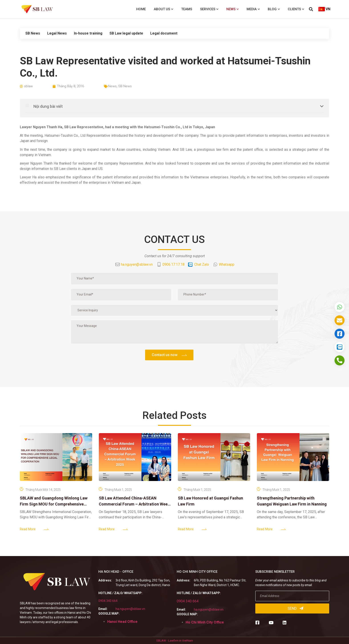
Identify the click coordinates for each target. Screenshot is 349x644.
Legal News (57, 33)
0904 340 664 (108, 601)
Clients (296, 9)
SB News (33, 33)
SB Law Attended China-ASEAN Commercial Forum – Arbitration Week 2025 (134, 504)
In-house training (88, 33)
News (232, 9)
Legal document (164, 33)
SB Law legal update (126, 33)
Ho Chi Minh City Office (205, 622)
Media (253, 9)
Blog (274, 9)
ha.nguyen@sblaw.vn (130, 609)
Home (141, 9)
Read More (28, 529)
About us (163, 9)
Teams (187, 9)
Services (209, 9)
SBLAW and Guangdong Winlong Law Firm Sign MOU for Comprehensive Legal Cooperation (54, 504)
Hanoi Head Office (122, 622)
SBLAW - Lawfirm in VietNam (175, 641)
